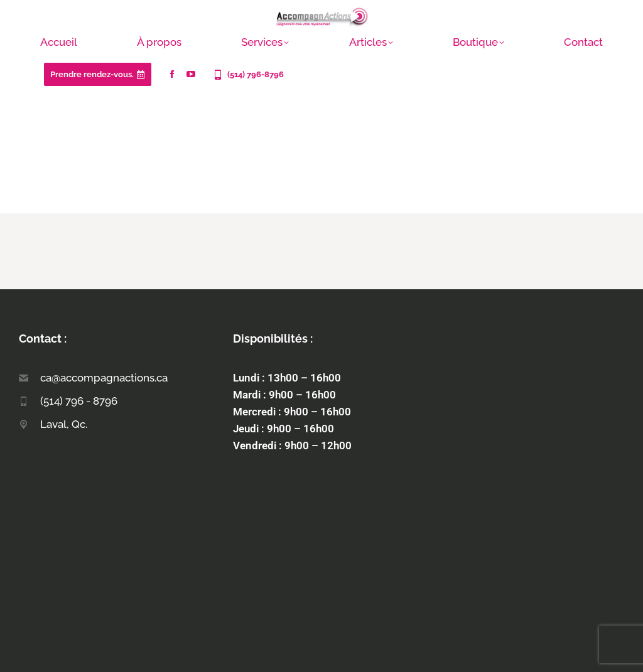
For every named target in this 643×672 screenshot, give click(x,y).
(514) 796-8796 (248, 75)
